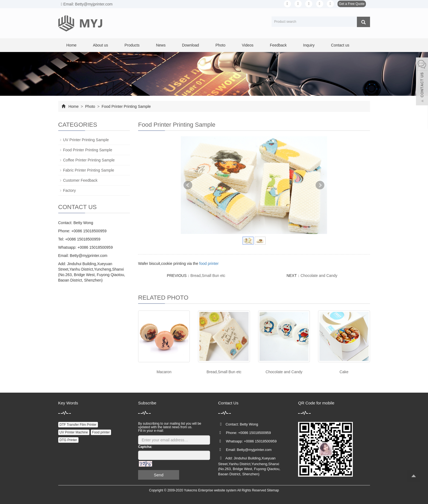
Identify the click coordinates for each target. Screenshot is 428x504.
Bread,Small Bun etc (208, 276)
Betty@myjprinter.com (88, 256)
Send (158, 475)
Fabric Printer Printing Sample (89, 170)
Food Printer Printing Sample (126, 106)
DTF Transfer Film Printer (78, 425)
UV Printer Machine (74, 432)
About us (101, 45)
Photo (221, 45)
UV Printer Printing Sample (86, 140)
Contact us (340, 45)
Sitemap (273, 490)
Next (320, 185)
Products (132, 45)
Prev (188, 185)
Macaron (164, 372)
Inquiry (309, 45)
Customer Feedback (80, 180)
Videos (248, 45)
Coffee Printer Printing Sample (89, 160)
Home (72, 45)
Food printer (101, 432)
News (161, 45)
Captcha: (145, 447)
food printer (209, 263)
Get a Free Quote (352, 4)
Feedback (278, 45)
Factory (70, 190)
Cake (344, 372)
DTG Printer (68, 440)
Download (190, 45)
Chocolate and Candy (319, 276)
